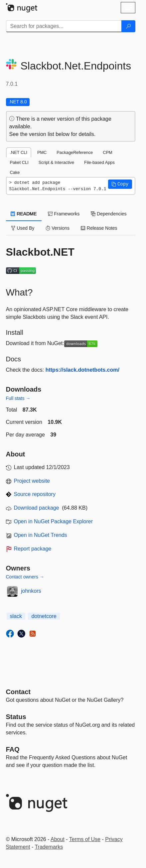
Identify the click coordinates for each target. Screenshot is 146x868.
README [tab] (24, 214)
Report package (33, 549)
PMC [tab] (42, 152)
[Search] (128, 26)
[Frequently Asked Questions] (13, 749)
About (58, 839)
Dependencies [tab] (109, 214)
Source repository (35, 494)
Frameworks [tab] (64, 214)
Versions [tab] (58, 228)
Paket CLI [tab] (19, 162)
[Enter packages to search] (64, 26)
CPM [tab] (107, 152)
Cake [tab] (15, 172)
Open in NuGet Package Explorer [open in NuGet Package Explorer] (53, 521)
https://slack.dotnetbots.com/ (82, 370)
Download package (37, 508)
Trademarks (49, 847)
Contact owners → (25, 577)
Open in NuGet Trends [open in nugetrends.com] (41, 535)
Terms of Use (85, 839)
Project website (32, 481)
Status (16, 717)
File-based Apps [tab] (99, 162)
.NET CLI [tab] (19, 152)
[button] (120, 184)
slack (16, 616)
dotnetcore (44, 616)
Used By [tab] (23, 228)
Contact (18, 692)
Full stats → (18, 398)
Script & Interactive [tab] (56, 162)
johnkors (31, 591)
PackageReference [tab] (75, 152)
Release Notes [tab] (99, 228)
